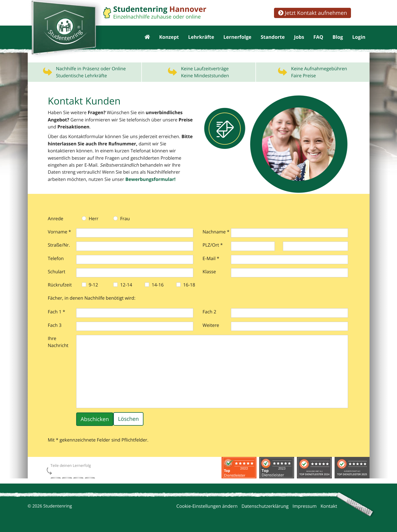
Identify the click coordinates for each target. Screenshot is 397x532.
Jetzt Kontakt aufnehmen (312, 13)
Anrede (56, 219)
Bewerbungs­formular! (86, 180)
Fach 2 (210, 312)
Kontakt (329, 507)
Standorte (273, 38)
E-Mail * (211, 259)
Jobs (299, 38)
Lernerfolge (237, 38)
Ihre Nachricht (58, 343)
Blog (338, 38)
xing (87, 477)
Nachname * (216, 232)
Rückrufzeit (60, 286)
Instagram (66, 477)
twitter (76, 477)
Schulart (57, 272)
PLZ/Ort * (213, 246)
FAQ (318, 38)
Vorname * (59, 232)
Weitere (211, 326)
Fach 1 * (57, 312)
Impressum (305, 507)
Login (359, 38)
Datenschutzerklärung (265, 507)
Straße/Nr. (59, 246)
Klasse (209, 272)
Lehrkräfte (201, 38)
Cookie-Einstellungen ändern (207, 507)
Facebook (55, 477)
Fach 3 (55, 326)
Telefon (56, 259)
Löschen (128, 420)
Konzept (169, 38)
